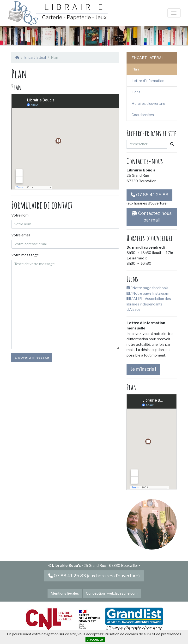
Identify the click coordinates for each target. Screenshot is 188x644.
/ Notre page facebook (147, 288)
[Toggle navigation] (174, 13)
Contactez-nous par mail (152, 217)
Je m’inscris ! (143, 369)
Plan (135, 69)
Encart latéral (35, 58)
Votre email (21, 235)
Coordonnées (143, 115)
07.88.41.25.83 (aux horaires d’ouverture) (94, 576)
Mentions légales (65, 593)
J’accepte (95, 639)
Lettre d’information (148, 81)
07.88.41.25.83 (149, 195)
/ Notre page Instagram (148, 293)
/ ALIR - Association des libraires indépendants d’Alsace (149, 304)
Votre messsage (25, 255)
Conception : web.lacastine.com (112, 593)
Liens (136, 92)
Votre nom (20, 215)
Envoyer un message (32, 357)
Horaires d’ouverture (148, 104)
